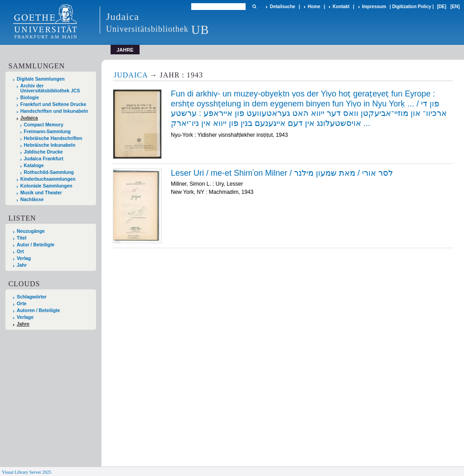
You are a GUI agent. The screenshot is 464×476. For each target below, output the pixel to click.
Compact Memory (44, 125)
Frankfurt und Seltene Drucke (53, 104)
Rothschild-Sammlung (49, 172)
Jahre (23, 324)
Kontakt (341, 7)
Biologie (30, 98)
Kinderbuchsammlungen (48, 179)
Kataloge (34, 166)
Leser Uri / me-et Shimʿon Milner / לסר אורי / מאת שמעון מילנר (282, 173)
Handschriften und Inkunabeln (54, 111)
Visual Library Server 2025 (27, 472)
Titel (22, 238)
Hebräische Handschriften (53, 138)
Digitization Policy (411, 7)
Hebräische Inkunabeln (50, 145)
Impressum (374, 7)
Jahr (22, 265)
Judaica (29, 118)
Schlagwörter (32, 297)
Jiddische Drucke (43, 152)
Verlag (24, 258)
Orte (22, 304)
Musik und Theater (41, 193)
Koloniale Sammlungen (46, 186)
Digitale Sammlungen (41, 79)
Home (314, 7)
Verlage (25, 317)
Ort (20, 252)
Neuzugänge (31, 231)
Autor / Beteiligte (36, 245)
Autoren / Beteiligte (38, 310)
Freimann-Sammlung (47, 132)
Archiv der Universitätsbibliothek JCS (50, 88)
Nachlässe (32, 200)
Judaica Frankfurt (44, 159)
